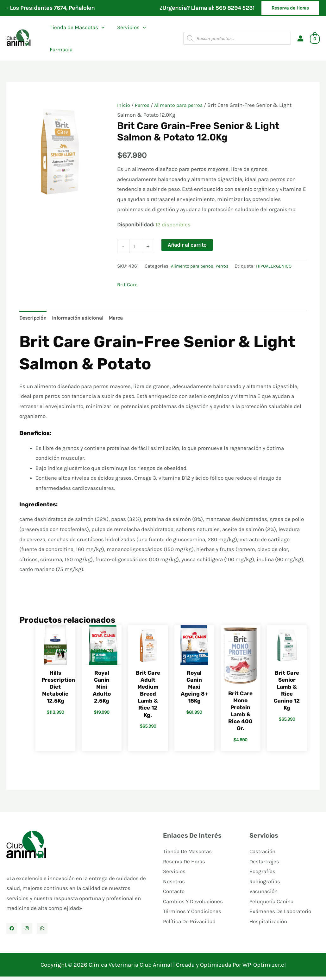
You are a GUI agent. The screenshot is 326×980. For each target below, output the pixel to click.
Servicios (129, 27)
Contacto (174, 895)
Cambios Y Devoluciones (193, 905)
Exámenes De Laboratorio (280, 915)
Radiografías (265, 885)
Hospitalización (268, 925)
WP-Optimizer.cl (264, 968)
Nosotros (174, 885)
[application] (100, 27)
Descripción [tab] (34, 320)
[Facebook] (12, 932)
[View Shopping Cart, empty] (315, 38)
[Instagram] (27, 932)
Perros (143, 105)
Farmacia (60, 49)
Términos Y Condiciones (192, 915)
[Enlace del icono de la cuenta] (300, 38)
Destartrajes (264, 865)
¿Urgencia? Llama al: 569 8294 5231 (207, 8)
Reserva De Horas (184, 865)
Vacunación (263, 895)
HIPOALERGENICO (280, 267)
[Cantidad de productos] (136, 247)
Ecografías (262, 875)
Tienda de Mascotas (76, 27)
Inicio (124, 105)
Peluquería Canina (271, 905)
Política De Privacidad (189, 925)
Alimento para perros (181, 105)
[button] (290, 8)
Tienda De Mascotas (187, 855)
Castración (262, 855)
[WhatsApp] (42, 932)
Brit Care (128, 285)
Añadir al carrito (188, 245)
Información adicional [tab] (81, 320)
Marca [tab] (120, 320)
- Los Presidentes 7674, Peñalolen (50, 8)
